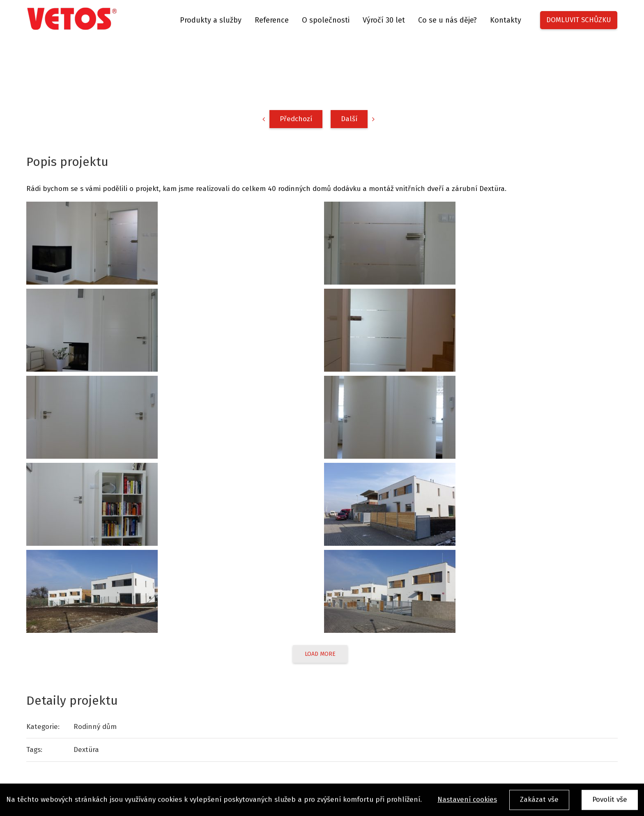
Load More (320, 654)
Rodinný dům (95, 727)
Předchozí (296, 119)
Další (349, 119)
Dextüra (86, 750)
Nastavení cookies (467, 802)
